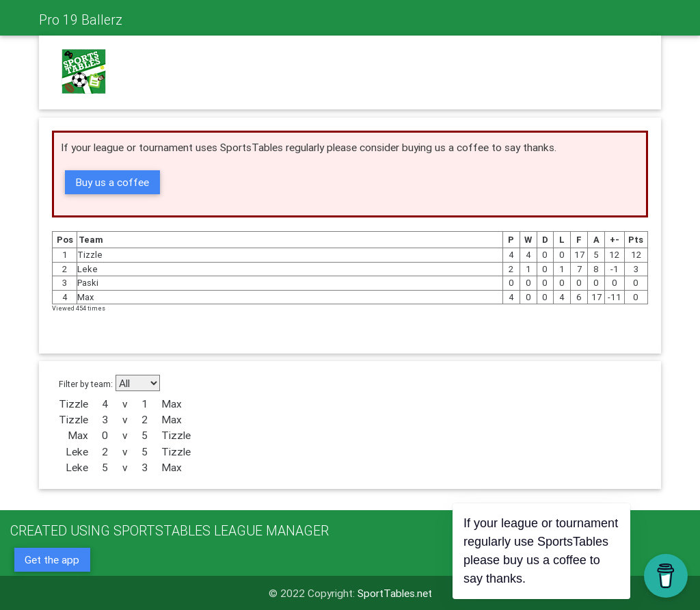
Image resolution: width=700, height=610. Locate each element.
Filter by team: (86, 383)
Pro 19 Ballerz (81, 20)
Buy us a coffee (112, 182)
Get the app (52, 559)
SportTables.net (395, 593)
